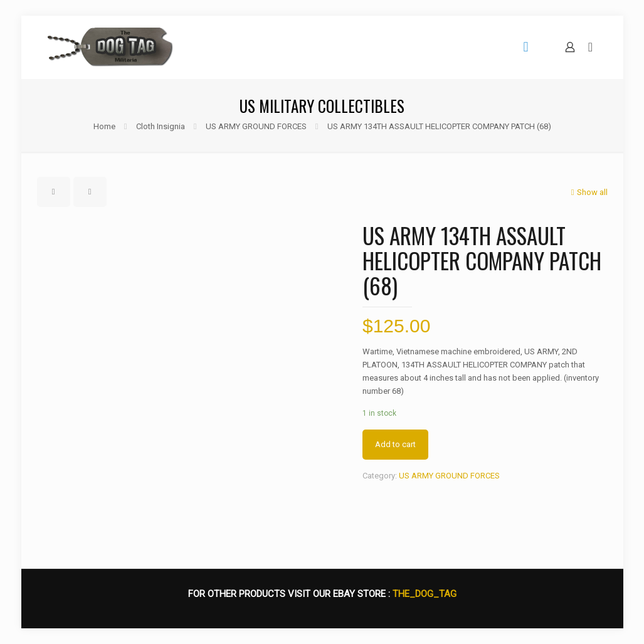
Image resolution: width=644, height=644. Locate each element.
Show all (588, 192)
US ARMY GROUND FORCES (256, 126)
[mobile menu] (526, 47)
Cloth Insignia (161, 126)
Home (104, 126)
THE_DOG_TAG (425, 594)
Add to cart (395, 444)
